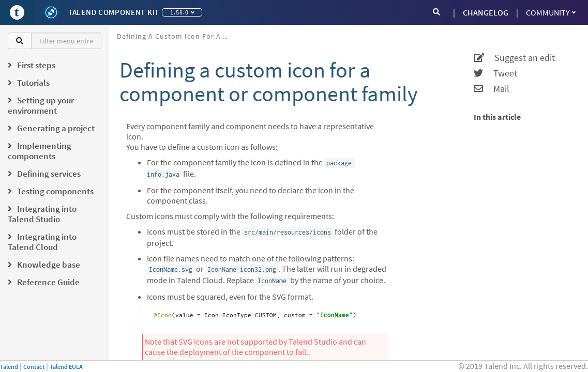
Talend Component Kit (114, 12)
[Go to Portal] (17, 12)
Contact (34, 367)
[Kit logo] (51, 12)
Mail (492, 89)
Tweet (495, 73)
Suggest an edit (514, 58)
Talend (9, 367)
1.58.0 (182, 12)
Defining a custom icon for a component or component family (178, 36)
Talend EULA (66, 367)
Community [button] (551, 12)
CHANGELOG (486, 12)
